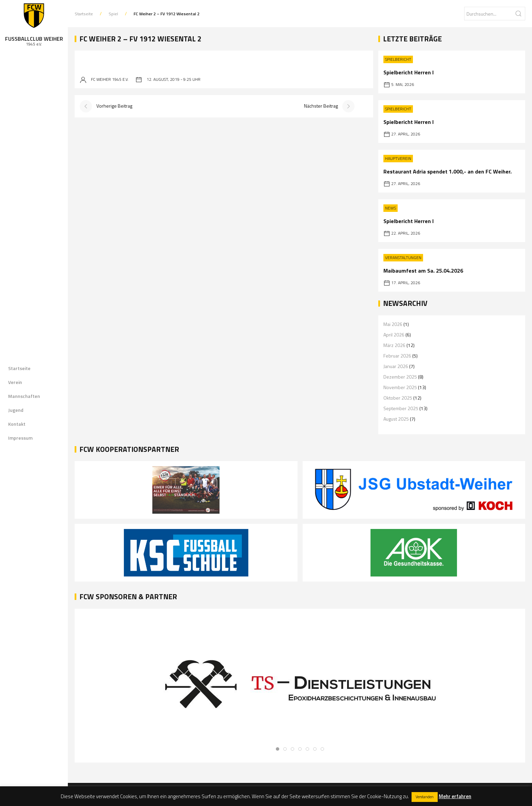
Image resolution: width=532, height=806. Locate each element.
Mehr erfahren (455, 796)
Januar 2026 (396, 366)
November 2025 (400, 387)
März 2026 (394, 345)
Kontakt (17, 424)
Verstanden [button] (425, 797)
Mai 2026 (393, 324)
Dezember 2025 (400, 377)
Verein (15, 382)
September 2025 (401, 408)
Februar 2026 (397, 356)
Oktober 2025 (398, 398)
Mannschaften (24, 396)
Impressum (20, 438)
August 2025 (396, 419)
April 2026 (394, 335)
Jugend (16, 410)
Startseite (19, 368)
